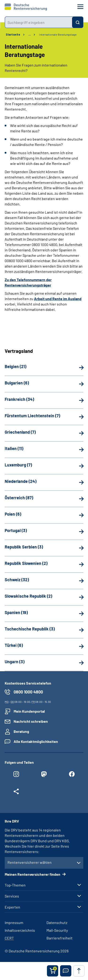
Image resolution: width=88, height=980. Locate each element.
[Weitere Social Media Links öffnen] (16, 793)
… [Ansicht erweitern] (30, 34)
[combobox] (38, 22)
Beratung (21, 731)
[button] (66, 971)
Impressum (14, 922)
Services (12, 896)
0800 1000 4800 (28, 692)
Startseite (13, 34)
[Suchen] (78, 22)
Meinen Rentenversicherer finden (33, 874)
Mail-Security (57, 930)
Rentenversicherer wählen (30, 862)
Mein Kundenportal (29, 711)
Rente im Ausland (67, 299)
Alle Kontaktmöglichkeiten (36, 741)
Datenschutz (57, 922)
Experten (12, 907)
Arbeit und (43, 299)
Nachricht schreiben (31, 721)
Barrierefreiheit (59, 938)
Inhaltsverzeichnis (20, 930)
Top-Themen (15, 885)
